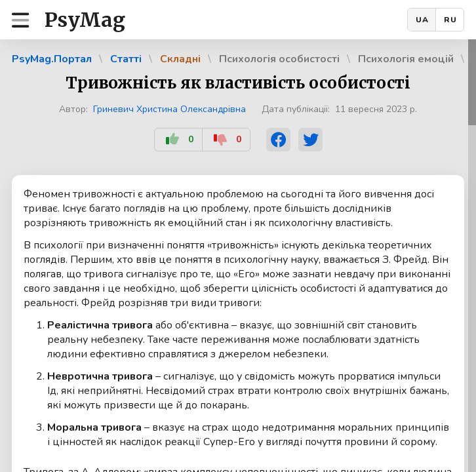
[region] (238, 256)
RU (450, 20)
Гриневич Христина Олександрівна (169, 109)
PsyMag (85, 20)
